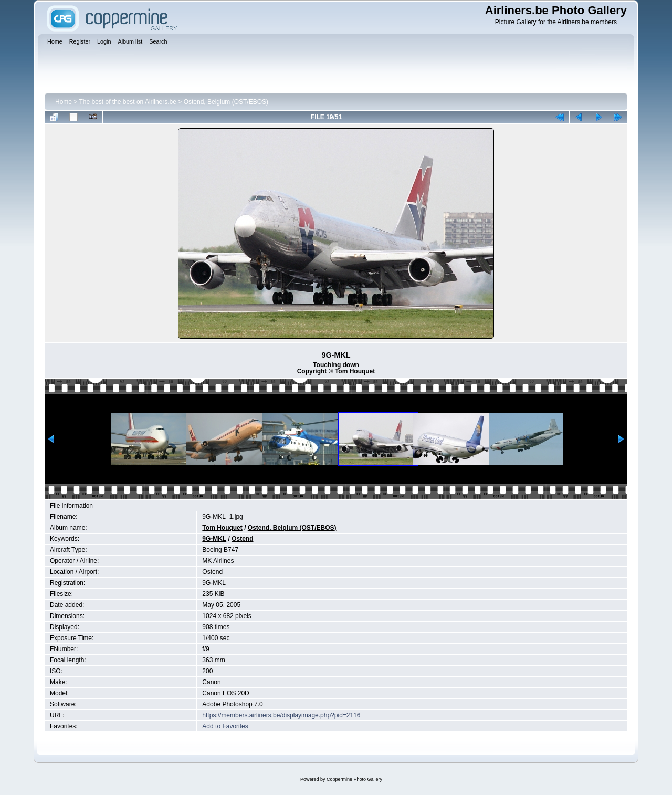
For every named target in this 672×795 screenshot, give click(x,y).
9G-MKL (214, 539)
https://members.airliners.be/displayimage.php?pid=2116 (281, 715)
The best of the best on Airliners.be (127, 102)
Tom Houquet (222, 528)
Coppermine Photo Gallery (354, 779)
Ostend (242, 539)
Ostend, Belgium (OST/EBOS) (226, 102)
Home (64, 102)
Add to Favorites (225, 726)
